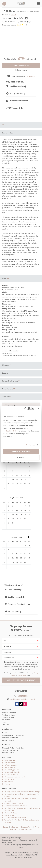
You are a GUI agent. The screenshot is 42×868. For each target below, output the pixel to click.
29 (25, 484)
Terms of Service (22, 675)
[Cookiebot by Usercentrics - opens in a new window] (25, 409)
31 (25, 562)
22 (25, 479)
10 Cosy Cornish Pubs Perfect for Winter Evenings (22, 792)
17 (25, 554)
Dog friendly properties (12, 770)
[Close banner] (39, 409)
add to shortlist (10, 22)
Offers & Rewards (11, 765)
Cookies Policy (12, 431)
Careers (5, 838)
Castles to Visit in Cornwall (14, 804)
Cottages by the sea (11, 775)
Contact (6, 827)
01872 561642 (4, 4)
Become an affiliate (25, 829)
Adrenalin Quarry (10, 815)
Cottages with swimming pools (15, 777)
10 (25, 549)
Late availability (10, 763)
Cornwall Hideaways (21, 4)
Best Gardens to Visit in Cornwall (16, 806)
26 (25, 519)
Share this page (25, 22)
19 (25, 514)
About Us (15, 827)
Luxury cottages (10, 768)
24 (25, 558)
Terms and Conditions (27, 840)
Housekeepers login (9, 840)
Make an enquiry (21, 70)
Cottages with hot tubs (12, 772)
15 (25, 475)
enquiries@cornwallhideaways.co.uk (23, 699)
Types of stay (9, 779)
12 (25, 510)
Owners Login (16, 838)
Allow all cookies (21, 451)
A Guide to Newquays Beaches (15, 818)
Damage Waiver (26, 827)
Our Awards (9, 782)
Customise (31, 445)
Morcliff (13, 15)
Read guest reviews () (15, 25)
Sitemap (7, 784)
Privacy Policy (7, 842)
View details (31, 77)
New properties (10, 760)
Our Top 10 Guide (11, 813)
